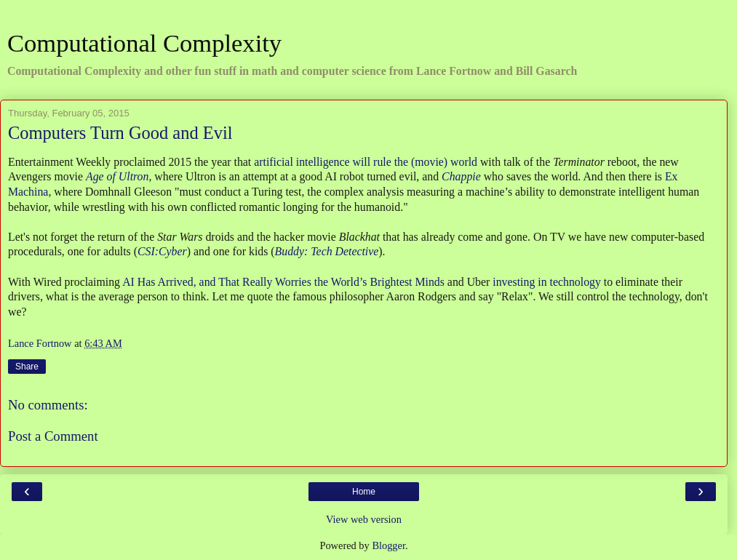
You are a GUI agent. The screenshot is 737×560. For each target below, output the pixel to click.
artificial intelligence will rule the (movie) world (366, 162)
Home (364, 492)
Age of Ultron (117, 176)
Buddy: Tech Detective (327, 251)
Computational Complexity (144, 43)
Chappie (461, 176)
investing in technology (547, 282)
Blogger (389, 545)
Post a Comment (53, 436)
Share (27, 367)
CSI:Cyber (162, 251)
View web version (364, 519)
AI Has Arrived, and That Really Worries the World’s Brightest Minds (283, 282)
